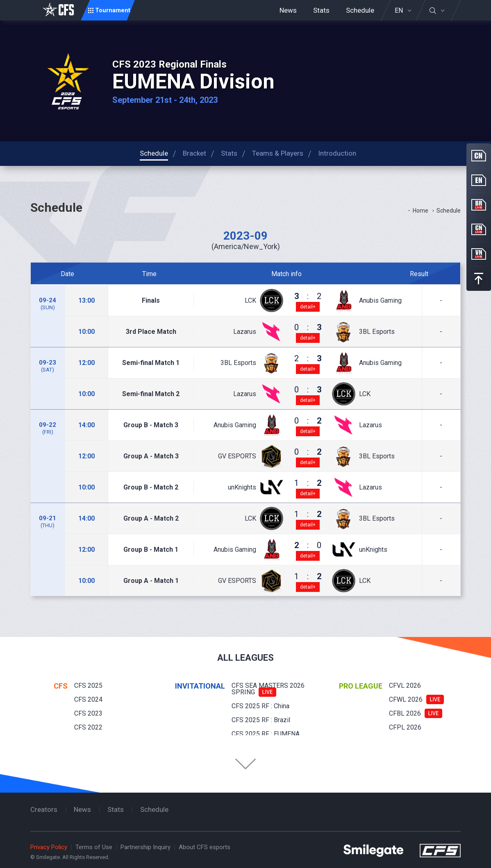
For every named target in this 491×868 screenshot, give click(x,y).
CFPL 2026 (405, 727)
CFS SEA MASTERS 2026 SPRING (268, 689)
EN (399, 11)
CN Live (479, 229)
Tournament (113, 10)
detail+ (308, 307)
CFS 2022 (88, 727)
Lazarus (245, 332)
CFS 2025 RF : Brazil (261, 720)
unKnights (242, 487)
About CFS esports (205, 847)
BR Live (479, 205)
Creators (44, 809)
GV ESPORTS (237, 456)
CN (479, 156)
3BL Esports (377, 332)
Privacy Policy (49, 847)
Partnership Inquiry (145, 847)
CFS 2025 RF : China (260, 706)
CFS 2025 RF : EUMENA (266, 734)
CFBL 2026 (405, 713)
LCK (250, 301)
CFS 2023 (88, 713)
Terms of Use (94, 847)
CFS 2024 (88, 699)
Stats (321, 10)
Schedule (360, 10)
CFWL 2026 (406, 699)
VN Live (479, 254)
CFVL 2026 (405, 686)
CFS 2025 (88, 686)
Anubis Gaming (380, 301)
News (288, 10)
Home (421, 211)
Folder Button (246, 764)
